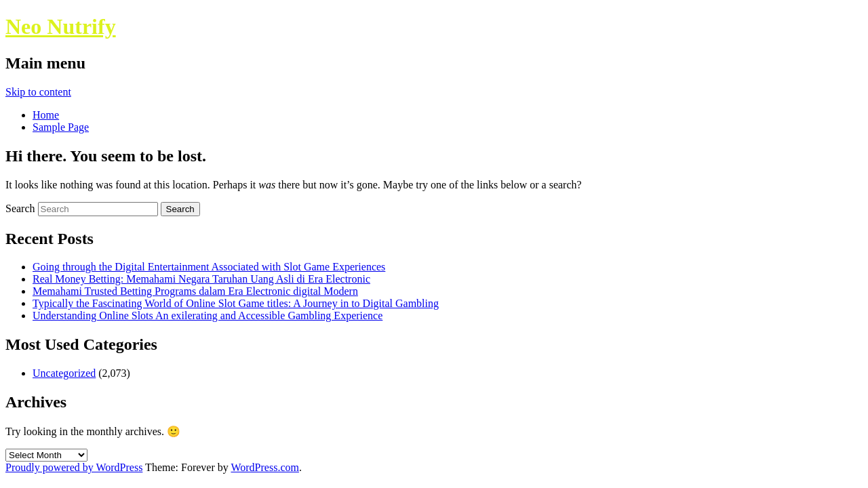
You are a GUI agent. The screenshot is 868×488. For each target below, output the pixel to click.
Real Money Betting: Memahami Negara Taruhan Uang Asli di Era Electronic (201, 279)
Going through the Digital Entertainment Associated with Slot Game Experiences (209, 267)
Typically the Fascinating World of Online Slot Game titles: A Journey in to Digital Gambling (236, 303)
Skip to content (38, 92)
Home (46, 115)
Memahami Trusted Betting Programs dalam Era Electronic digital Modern (195, 291)
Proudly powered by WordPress (74, 467)
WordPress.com (264, 467)
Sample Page (61, 127)
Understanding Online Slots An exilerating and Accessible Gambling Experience (208, 316)
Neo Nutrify (61, 26)
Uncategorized (64, 373)
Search (20, 208)
